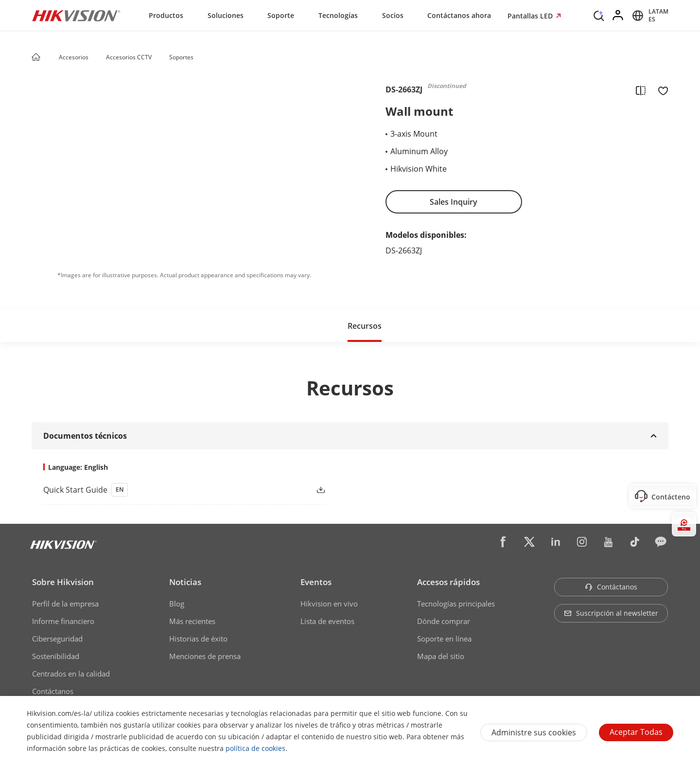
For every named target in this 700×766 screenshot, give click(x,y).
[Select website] (649, 16)
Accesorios (74, 57)
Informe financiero (63, 621)
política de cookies (255, 748)
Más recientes (192, 621)
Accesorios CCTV (129, 57)
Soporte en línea (444, 639)
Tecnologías (338, 15)
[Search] (599, 15)
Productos (166, 15)
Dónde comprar (444, 621)
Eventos (316, 582)
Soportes (181, 57)
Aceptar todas (636, 732)
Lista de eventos (327, 621)
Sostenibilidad (56, 656)
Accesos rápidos (448, 582)
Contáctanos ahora (459, 15)
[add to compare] (641, 90)
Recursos (365, 326)
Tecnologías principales (456, 604)
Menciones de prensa (205, 656)
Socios (393, 15)
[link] (168, 490)
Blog (177, 604)
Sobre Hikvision (63, 582)
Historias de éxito (198, 639)
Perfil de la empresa (65, 604)
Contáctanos (53, 691)
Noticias (185, 582)
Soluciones (226, 15)
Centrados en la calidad (71, 674)
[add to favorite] (660, 90)
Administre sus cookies (534, 732)
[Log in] (618, 16)
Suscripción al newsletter (611, 613)
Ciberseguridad (57, 639)
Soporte (281, 15)
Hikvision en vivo (329, 604)
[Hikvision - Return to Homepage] (76, 16)
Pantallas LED (531, 16)
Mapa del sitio (441, 656)
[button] (98, 58)
